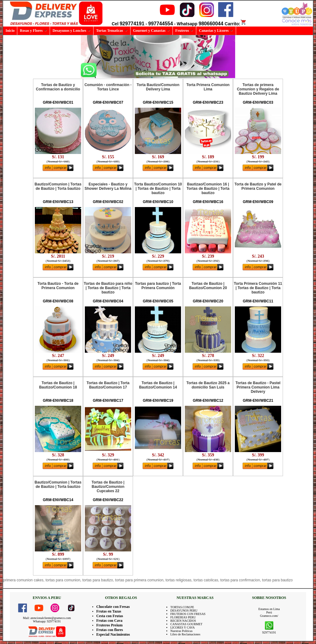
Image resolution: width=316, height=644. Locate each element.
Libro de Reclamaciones (185, 634)
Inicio (10, 31)
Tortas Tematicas (112, 31)
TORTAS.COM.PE (182, 607)
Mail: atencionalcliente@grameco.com (47, 618)
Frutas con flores (110, 630)
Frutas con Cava (109, 621)
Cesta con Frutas (110, 616)
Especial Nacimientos (113, 634)
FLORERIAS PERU (183, 617)
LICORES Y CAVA (183, 627)
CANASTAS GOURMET (186, 624)
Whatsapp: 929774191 (47, 621)
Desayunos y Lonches (72, 31)
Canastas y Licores (216, 31)
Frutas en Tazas (109, 611)
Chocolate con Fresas (113, 607)
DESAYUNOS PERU (184, 611)
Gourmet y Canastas (152, 31)
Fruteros (184, 31)
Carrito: (236, 24)
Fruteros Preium (109, 625)
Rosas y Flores (33, 31)
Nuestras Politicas (181, 631)
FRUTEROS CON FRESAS (188, 614)
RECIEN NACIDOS (183, 621)
